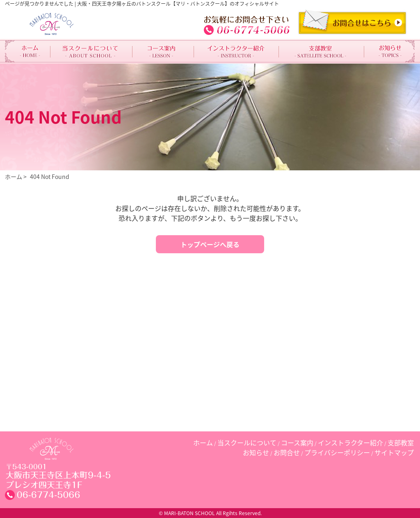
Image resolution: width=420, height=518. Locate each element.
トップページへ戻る (210, 244)
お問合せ (287, 452)
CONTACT (352, 22)
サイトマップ (394, 452)
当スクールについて (247, 442)
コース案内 (297, 442)
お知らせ (256, 452)
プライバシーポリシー (337, 452)
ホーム (14, 176)
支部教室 (401, 442)
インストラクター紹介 (350, 442)
